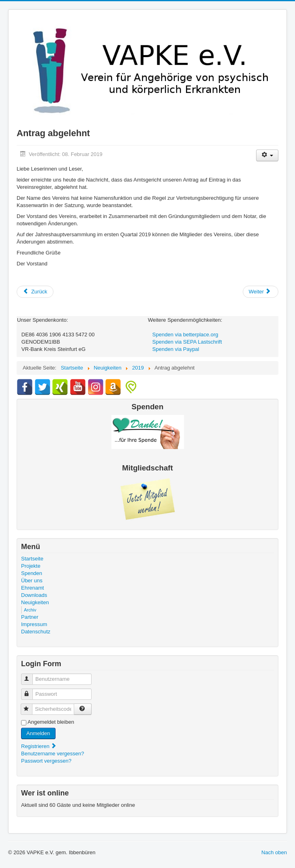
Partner (30, 617)
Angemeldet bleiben (51, 722)
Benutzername (31, 676)
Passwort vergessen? (46, 761)
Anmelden (38, 733)
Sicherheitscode (30, 706)
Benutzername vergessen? (52, 754)
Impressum (34, 624)
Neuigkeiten (35, 602)
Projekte (31, 566)
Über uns (32, 580)
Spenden (32, 573)
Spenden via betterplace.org (185, 335)
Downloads (34, 595)
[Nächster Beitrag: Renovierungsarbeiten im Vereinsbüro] (261, 292)
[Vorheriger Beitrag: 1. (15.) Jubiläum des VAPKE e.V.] (35, 292)
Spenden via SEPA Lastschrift (187, 342)
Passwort (31, 691)
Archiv (30, 610)
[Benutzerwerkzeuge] (267, 155)
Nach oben (274, 852)
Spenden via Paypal (176, 349)
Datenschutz (36, 632)
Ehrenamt (32, 588)
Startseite (32, 559)
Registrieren (39, 746)
